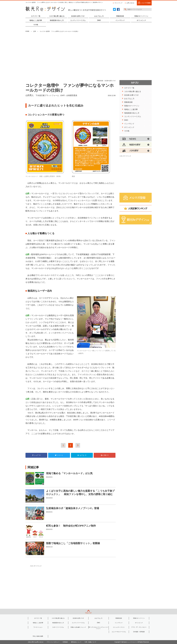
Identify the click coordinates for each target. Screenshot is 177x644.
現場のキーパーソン (141, 16)
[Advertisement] (89, 56)
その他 (36, 25)
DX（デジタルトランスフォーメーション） (98, 628)
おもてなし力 (99, 16)
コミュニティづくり (119, 627)
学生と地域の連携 (38, 636)
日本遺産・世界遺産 (139, 632)
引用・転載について (90, 642)
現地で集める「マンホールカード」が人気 (69, 473)
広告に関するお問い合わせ (36, 642)
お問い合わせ (130, 3)
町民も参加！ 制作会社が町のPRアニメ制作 (71, 526)
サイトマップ (118, 3)
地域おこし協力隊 (36, 20)
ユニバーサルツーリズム (119, 632)
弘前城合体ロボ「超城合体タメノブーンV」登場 (73, 508)
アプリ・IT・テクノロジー (139, 627)
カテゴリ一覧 (36, 16)
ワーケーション (38, 627)
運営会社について (76, 642)
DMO (99, 20)
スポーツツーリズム (58, 627)
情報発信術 (120, 16)
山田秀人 (30, 95)
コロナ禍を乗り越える (57, 16)
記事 (34, 31)
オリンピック (141, 20)
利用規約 (65, 642)
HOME (27, 31)
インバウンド (120, 20)
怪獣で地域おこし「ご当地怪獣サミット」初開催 (73, 543)
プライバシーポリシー (53, 642)
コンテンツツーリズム (78, 20)
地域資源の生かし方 (57, 20)
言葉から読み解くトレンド (78, 627)
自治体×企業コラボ (78, 16)
